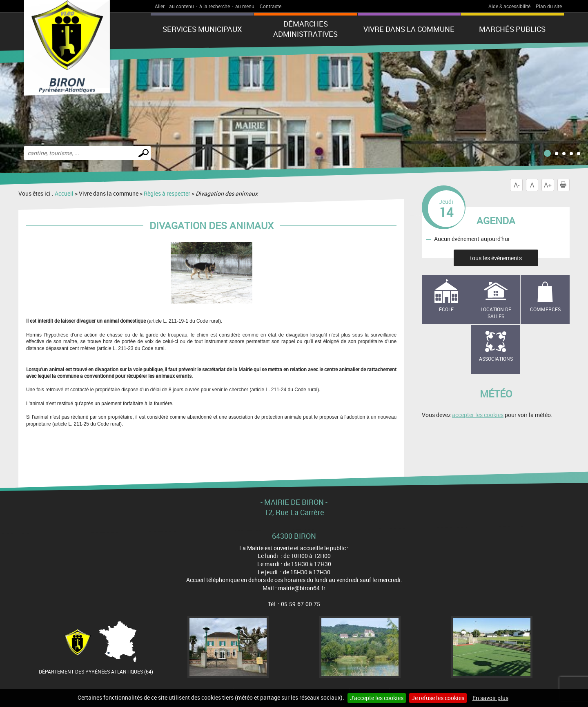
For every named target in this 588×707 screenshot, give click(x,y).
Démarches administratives (305, 29)
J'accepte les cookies (377, 698)
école (446, 309)
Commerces (545, 309)
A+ (548, 185)
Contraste (271, 6)
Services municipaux (202, 29)
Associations (496, 359)
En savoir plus (490, 698)
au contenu (182, 6)
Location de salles (496, 313)
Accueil (64, 193)
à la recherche (215, 6)
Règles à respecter (167, 193)
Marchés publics (512, 29)
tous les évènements (496, 258)
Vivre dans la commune (409, 29)
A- (517, 185)
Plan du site (549, 6)
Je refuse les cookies (438, 698)
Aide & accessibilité (509, 6)
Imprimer (565, 185)
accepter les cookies (478, 415)
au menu (245, 6)
